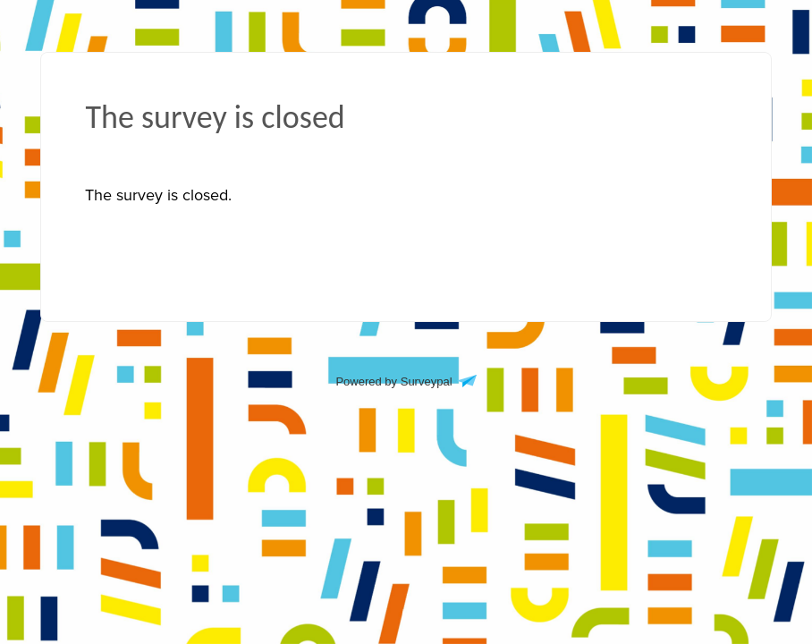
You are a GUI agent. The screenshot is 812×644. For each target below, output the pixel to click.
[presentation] (158, 195)
